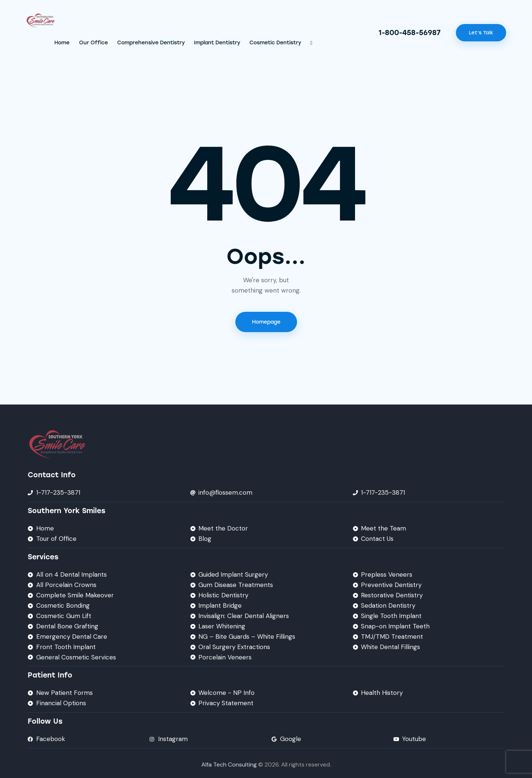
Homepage (266, 322)
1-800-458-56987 (410, 33)
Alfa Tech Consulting (229, 765)
